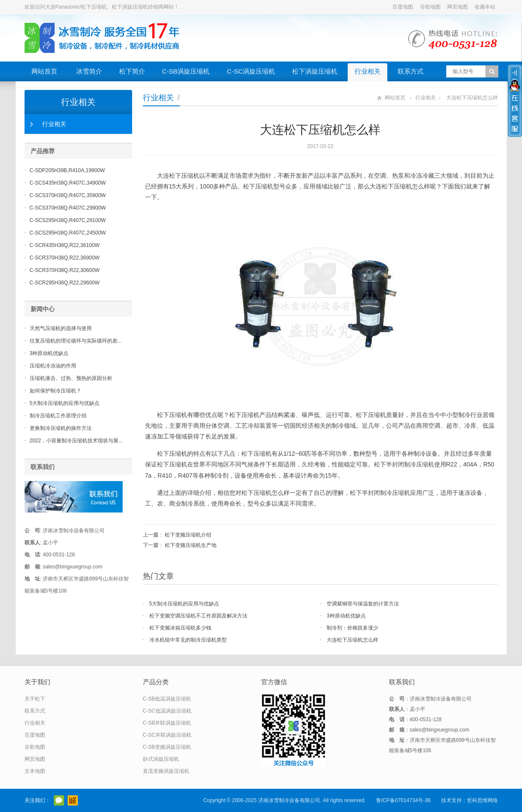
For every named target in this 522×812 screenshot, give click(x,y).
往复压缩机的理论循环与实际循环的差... (76, 341)
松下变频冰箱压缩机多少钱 (180, 628)
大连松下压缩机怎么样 (352, 640)
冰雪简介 (89, 71)
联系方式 (411, 71)
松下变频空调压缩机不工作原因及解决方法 (198, 616)
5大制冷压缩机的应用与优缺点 (184, 604)
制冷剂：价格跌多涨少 (352, 628)
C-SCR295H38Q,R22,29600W (65, 283)
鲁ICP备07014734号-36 (403, 800)
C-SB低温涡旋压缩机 (167, 699)
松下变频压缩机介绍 (188, 535)
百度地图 (403, 7)
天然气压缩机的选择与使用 (61, 328)
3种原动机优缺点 (346, 616)
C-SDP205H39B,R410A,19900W (67, 170)
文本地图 (35, 771)
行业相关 (368, 71)
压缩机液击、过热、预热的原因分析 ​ (72, 378)
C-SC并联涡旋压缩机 (167, 735)
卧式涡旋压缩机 (161, 759)
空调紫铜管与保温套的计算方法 (363, 604)
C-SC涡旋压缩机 (251, 71)
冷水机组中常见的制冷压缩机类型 (188, 640)
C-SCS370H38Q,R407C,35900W (68, 195)
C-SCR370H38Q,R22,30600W (65, 270)
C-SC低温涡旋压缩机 (167, 711)
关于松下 (35, 699)
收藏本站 (485, 7)
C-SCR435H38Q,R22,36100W (65, 245)
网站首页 (44, 71)
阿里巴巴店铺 (73, 800)
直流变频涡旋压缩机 (166, 771)
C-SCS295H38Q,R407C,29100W (68, 220)
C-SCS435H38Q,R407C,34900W (68, 183)
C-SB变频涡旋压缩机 (167, 747)
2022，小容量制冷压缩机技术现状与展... (76, 441)
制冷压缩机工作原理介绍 (58, 416)
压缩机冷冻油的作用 (53, 366)
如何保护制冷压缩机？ (56, 391)
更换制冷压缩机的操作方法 (61, 428)
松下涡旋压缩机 (315, 71)
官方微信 (59, 800)
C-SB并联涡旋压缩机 (167, 723)
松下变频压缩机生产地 (191, 545)
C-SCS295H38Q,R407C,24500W (68, 233)
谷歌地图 (430, 7)
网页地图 (457, 7)
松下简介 (132, 71)
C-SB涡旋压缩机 (186, 71)
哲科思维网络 (482, 800)
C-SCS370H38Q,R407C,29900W (68, 208)
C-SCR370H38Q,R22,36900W (65, 258)
